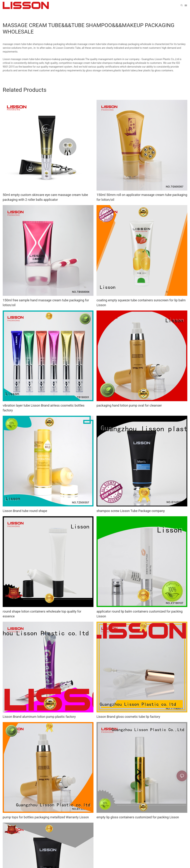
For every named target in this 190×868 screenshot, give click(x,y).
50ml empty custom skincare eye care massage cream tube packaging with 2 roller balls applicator (45, 197)
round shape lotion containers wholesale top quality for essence (42, 614)
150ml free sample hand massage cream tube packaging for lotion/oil (46, 303)
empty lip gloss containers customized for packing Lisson (138, 817)
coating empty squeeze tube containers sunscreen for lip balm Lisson (141, 303)
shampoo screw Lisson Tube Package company (131, 511)
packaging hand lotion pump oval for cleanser (129, 405)
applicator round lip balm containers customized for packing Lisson (140, 614)
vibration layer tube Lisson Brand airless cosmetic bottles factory (44, 408)
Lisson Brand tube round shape (25, 511)
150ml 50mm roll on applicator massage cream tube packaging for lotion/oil (142, 197)
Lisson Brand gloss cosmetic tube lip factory (128, 717)
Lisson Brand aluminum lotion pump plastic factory (39, 717)
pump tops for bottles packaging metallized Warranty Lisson (46, 817)
